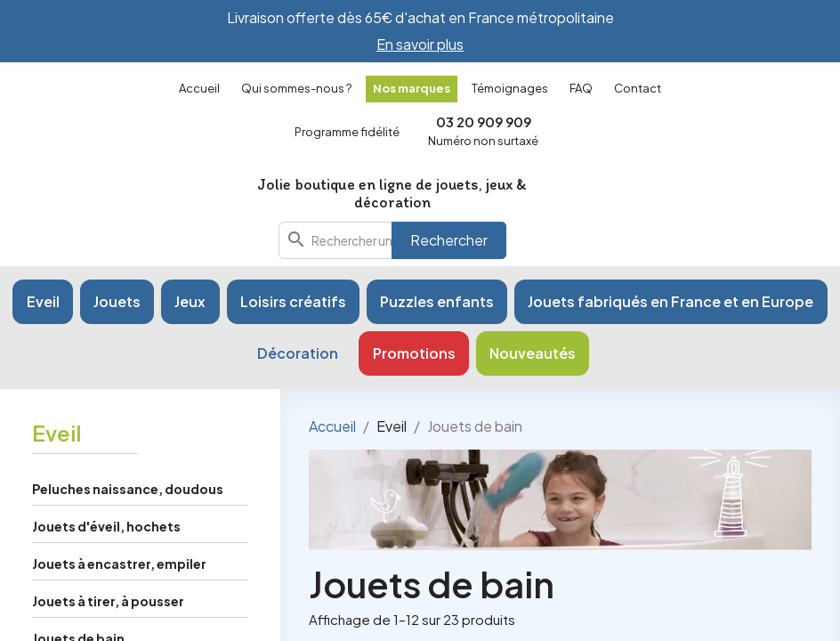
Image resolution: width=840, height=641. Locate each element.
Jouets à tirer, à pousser (108, 601)
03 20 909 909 (484, 122)
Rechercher (449, 240)
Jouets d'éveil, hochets (106, 526)
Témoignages (510, 88)
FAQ (581, 88)
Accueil (199, 88)
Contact (638, 88)
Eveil (57, 433)
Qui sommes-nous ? (296, 88)
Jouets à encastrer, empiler (119, 564)
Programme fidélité (347, 132)
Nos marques (412, 88)
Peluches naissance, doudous (128, 489)
